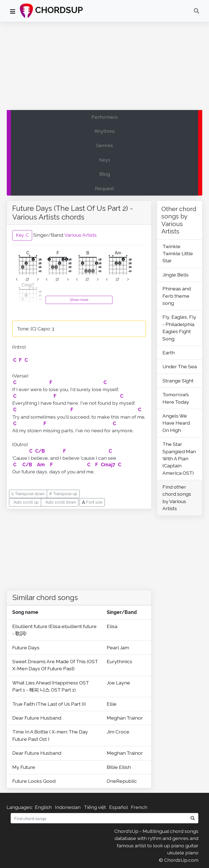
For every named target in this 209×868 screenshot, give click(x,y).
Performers (105, 117)
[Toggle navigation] (196, 11)
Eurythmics (119, 661)
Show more (79, 300)
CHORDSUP (51, 11)
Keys (105, 160)
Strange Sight (178, 381)
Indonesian (68, 807)
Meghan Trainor (125, 718)
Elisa (112, 626)
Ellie (112, 704)
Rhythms (105, 131)
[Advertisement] (104, 67)
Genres (104, 145)
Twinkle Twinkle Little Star (178, 254)
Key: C (22, 235)
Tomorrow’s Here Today (176, 398)
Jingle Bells (176, 275)
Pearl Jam (118, 648)
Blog (105, 174)
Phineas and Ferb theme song (177, 296)
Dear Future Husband (37, 718)
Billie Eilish (119, 767)
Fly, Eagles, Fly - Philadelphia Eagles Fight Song (179, 328)
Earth (169, 353)
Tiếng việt (95, 807)
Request (104, 188)
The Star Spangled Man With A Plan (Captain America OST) (179, 459)
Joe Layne (118, 683)
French (139, 807)
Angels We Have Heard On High (176, 423)
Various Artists (81, 235)
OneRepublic (122, 781)
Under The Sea (180, 366)
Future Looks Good (34, 781)
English (43, 807)
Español (118, 807)
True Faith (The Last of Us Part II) (49, 704)
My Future (24, 767)
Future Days (26, 648)
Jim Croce (118, 732)
